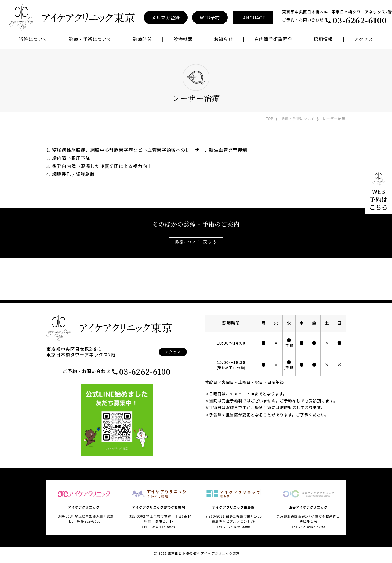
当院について (33, 39)
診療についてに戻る (193, 242)
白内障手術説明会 (273, 39)
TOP (268, 118)
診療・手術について (297, 118)
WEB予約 (210, 18)
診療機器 (183, 39)
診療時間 (142, 39)
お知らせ (223, 39)
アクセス (364, 39)
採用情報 (323, 39)
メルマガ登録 (166, 18)
